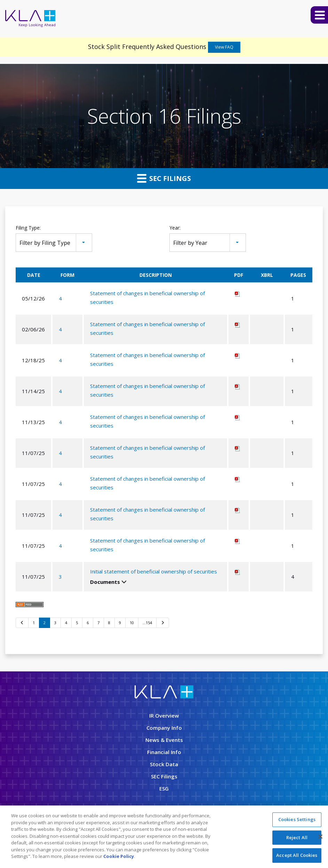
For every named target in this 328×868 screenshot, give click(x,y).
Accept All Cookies (297, 855)
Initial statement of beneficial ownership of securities (154, 571)
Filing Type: (28, 228)
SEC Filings (164, 178)
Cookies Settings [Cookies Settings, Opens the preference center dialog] (297, 819)
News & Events (164, 740)
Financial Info (164, 752)
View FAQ (224, 47)
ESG (164, 788)
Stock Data (164, 764)
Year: (175, 228)
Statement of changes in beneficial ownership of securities (147, 297)
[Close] (320, 837)
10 (132, 623)
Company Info (164, 728)
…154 (147, 623)
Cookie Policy (119, 856)
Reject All (297, 837)
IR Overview (164, 716)
